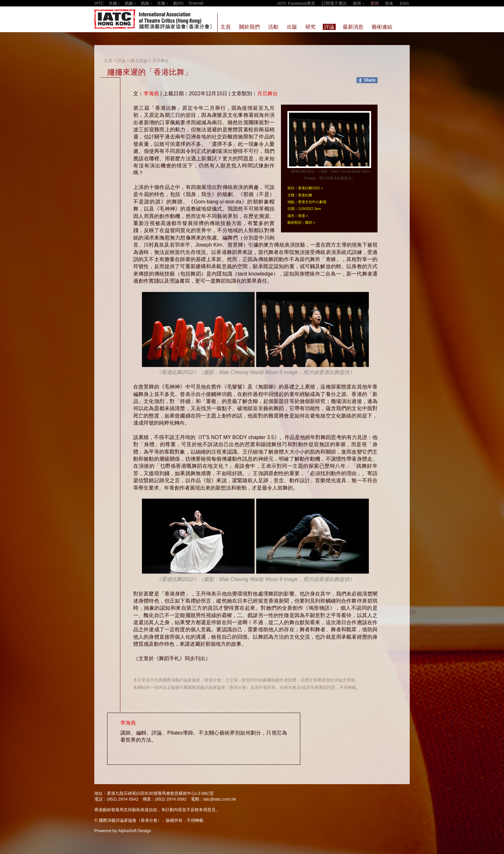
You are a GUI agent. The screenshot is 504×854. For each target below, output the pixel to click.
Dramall (196, 3)
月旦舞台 (161, 61)
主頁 (108, 61)
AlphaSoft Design (134, 831)
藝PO (178, 3)
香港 (302, 216)
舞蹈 (309, 222)
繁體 (375, 3)
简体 (389, 3)
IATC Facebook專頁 (296, 3)
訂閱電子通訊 (334, 3)
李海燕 (151, 94)
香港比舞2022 (309, 188)
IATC (99, 3)
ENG (404, 3)
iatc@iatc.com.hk (220, 799)
